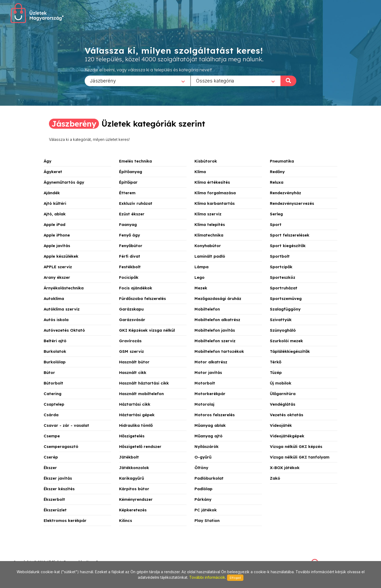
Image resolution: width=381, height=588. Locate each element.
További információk (207, 577)
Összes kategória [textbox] (215, 80)
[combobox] (138, 81)
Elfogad (235, 578)
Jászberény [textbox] (103, 80)
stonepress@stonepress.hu (35, 556)
